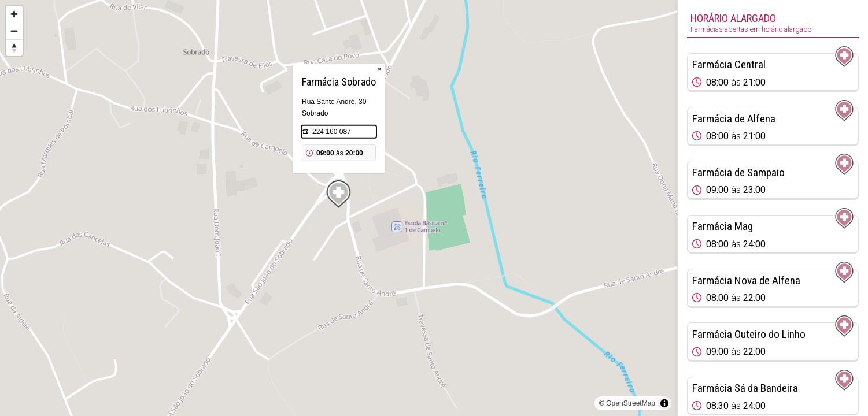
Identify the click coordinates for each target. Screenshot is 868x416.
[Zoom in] (14, 14)
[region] (339, 208)
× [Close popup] (379, 69)
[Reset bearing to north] (14, 48)
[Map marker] (339, 194)
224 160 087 (332, 132)
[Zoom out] (14, 31)
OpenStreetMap (631, 403)
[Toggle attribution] (664, 403)
